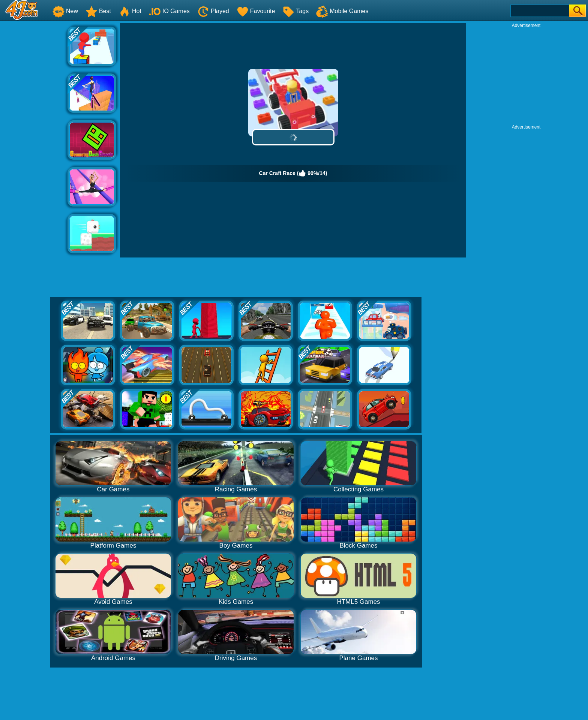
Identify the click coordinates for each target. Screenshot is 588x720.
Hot (130, 11)
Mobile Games (342, 11)
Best (98, 11)
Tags (295, 11)
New (65, 11)
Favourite (256, 11)
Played (213, 11)
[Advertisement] (34, 135)
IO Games (169, 11)
